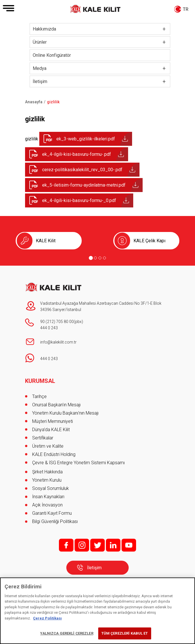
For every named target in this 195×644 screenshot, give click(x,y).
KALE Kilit (46, 241)
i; (82, 545)
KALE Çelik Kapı (149, 241)
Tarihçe (39, 396)
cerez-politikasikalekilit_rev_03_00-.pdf (82, 170)
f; (66, 545)
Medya (40, 68)
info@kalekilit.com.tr (58, 342)
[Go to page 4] (104, 258)
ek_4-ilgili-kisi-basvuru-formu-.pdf (77, 154)
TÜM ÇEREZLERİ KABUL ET (125, 633)
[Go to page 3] (100, 258)
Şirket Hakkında (47, 472)
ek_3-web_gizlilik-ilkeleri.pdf (86, 139)
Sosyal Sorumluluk (51, 488)
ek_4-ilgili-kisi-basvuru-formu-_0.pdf (79, 200)
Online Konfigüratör (52, 55)
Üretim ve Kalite (48, 446)
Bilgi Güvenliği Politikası (55, 521)
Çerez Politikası (47, 618)
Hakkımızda (44, 29)
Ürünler (40, 42)
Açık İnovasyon (47, 505)
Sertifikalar (43, 438)
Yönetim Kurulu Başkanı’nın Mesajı (65, 413)
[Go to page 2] (95, 258)
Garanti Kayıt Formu (53, 513)
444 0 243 (49, 328)
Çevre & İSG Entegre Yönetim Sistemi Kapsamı (78, 463)
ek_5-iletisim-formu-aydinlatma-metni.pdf (84, 185)
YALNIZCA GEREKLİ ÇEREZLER (67, 633)
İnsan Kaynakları (48, 497)
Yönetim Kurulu (47, 480)
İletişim (40, 81)
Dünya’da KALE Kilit (51, 430)
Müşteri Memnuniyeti (53, 421)
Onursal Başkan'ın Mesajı (56, 405)
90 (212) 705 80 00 (57, 322)
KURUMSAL (40, 381)
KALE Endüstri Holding (54, 454)
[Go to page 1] (91, 258)
